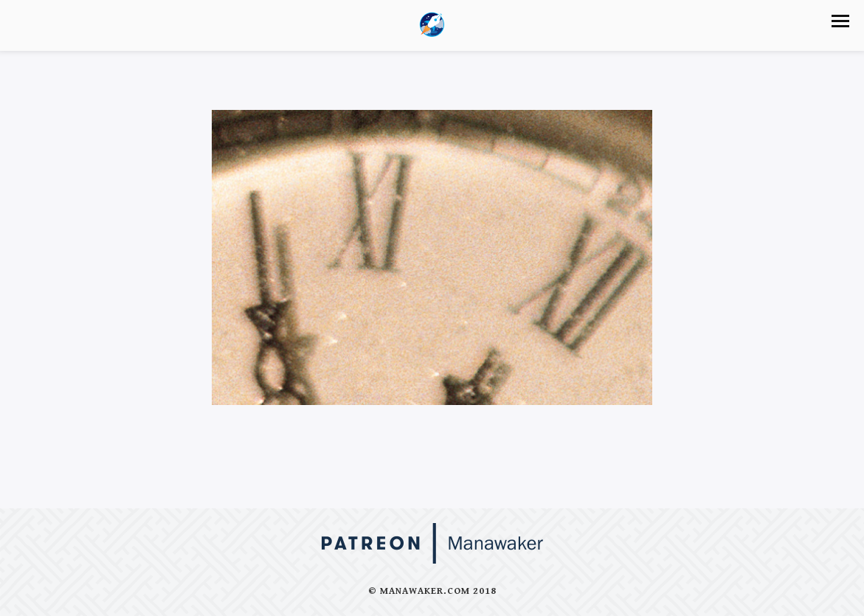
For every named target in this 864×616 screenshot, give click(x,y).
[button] (840, 21)
